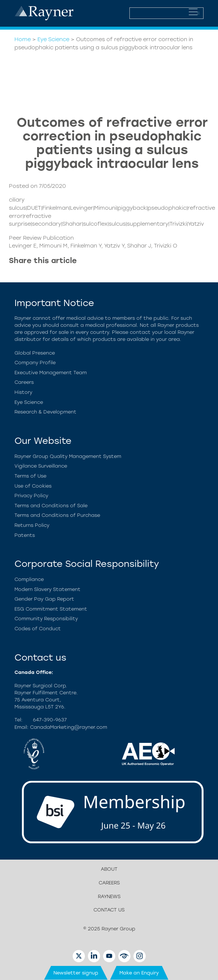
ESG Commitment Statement (51, 609)
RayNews (109, 896)
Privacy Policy (31, 496)
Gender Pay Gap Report (44, 599)
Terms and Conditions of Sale (51, 506)
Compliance (29, 579)
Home (23, 39)
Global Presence (35, 353)
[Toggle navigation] (193, 12)
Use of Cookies (33, 486)
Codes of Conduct (38, 629)
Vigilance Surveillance (41, 466)
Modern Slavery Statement (47, 589)
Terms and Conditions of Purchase (57, 515)
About (109, 869)
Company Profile (35, 363)
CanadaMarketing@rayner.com (69, 727)
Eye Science (53, 39)
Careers (24, 382)
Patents (25, 535)
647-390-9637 (50, 720)
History (23, 392)
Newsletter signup (76, 973)
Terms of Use (30, 476)
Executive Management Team (51, 373)
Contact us (109, 910)
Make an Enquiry (139, 973)
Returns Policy (32, 525)
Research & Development (45, 412)
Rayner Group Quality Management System (68, 456)
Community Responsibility (46, 619)
